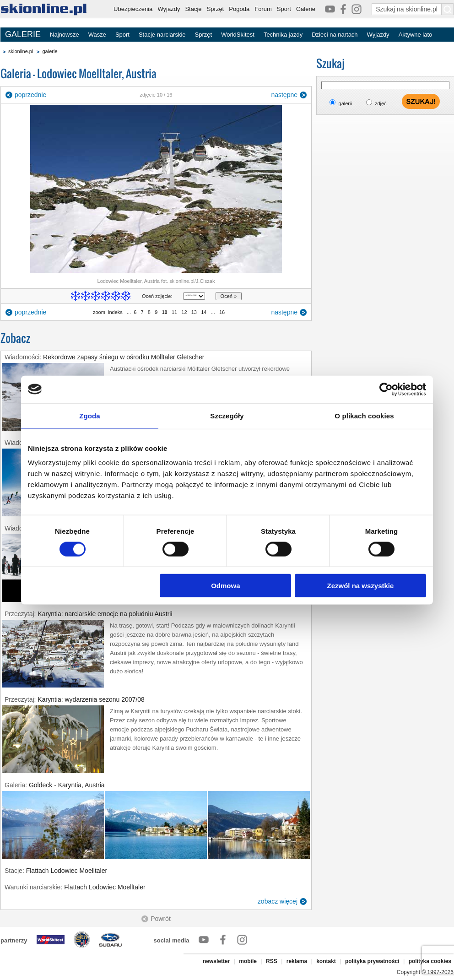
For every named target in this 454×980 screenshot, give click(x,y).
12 (184, 312)
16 (222, 312)
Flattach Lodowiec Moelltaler (67, 871)
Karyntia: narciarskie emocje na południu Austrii (105, 614)
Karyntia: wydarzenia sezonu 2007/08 (91, 699)
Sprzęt (216, 9)
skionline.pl (21, 51)
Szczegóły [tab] (227, 415)
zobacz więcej (278, 901)
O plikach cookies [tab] (364, 415)
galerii (345, 103)
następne (284, 95)
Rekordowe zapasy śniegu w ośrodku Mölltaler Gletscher (124, 357)
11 (174, 312)
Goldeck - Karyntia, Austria (67, 785)
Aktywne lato (416, 35)
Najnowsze (65, 35)
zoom (99, 312)
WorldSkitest (238, 35)
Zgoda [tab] (90, 415)
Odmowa (225, 586)
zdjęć (381, 103)
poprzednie (30, 95)
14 (204, 312)
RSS (272, 961)
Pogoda (239, 9)
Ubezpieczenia (133, 9)
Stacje (193, 9)
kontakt (326, 961)
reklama (297, 961)
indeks (115, 312)
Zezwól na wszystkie (361, 586)
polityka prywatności (372, 961)
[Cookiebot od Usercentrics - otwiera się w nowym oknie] (386, 389)
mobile (248, 961)
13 (194, 312)
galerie (50, 51)
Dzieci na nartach (335, 35)
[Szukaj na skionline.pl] (448, 9)
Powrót (161, 919)
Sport (284, 9)
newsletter (216, 961)
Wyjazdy (169, 9)
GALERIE (23, 34)
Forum (263, 9)
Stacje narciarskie (162, 35)
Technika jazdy (283, 35)
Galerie (306, 9)
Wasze (97, 35)
